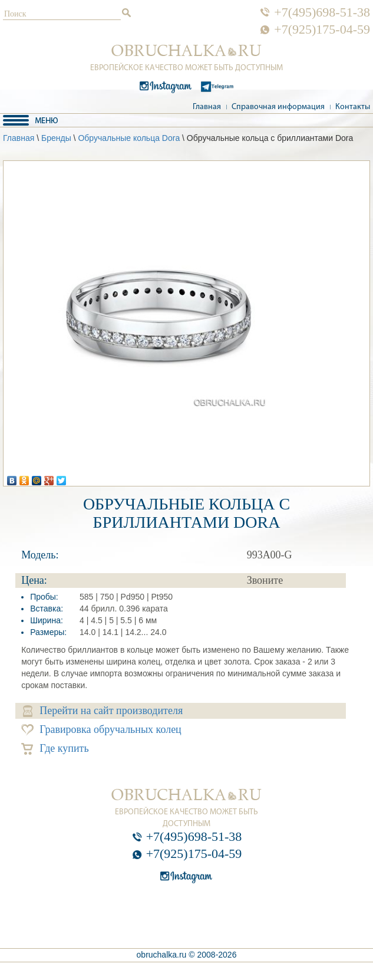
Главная (207, 107)
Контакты (353, 107)
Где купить (55, 749)
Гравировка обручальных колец (101, 730)
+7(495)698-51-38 (322, 12)
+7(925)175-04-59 (322, 29)
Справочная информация (278, 107)
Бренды (56, 138)
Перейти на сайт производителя (103, 711)
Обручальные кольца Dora (129, 138)
